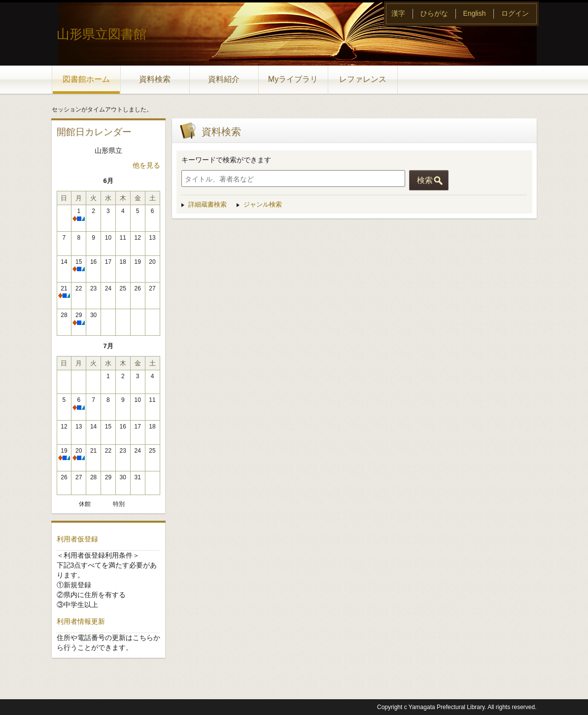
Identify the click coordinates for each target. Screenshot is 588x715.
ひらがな (434, 13)
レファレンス (363, 79)
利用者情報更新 (81, 621)
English (475, 13)
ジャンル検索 (263, 204)
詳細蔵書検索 (208, 204)
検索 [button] (425, 180)
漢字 (398, 13)
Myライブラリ (293, 79)
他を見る (146, 165)
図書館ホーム (86, 79)
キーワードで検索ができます (226, 160)
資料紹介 (224, 79)
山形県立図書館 (102, 34)
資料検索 (155, 79)
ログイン (515, 13)
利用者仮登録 (77, 539)
